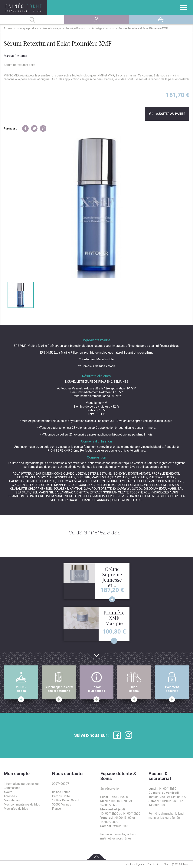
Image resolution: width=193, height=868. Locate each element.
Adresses (10, 796)
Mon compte (17, 774)
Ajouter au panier (167, 114)
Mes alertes (12, 800)
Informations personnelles (21, 784)
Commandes (12, 788)
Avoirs (8, 792)
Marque (9, 56)
